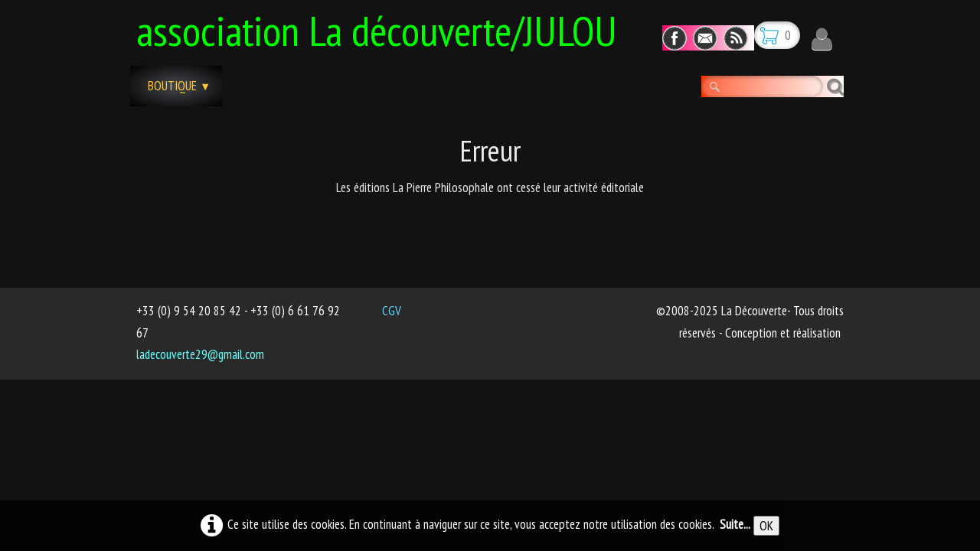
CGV (392, 311)
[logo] (382, 28)
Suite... (735, 524)
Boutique (179, 86)
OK (766, 526)
